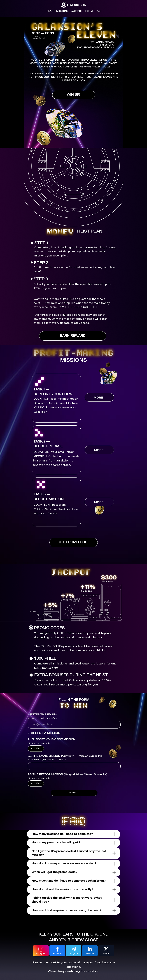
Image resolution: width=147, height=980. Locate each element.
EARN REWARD (73, 336)
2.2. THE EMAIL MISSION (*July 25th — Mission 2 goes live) (66, 756)
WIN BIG (74, 95)
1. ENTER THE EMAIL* (42, 715)
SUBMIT (74, 793)
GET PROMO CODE (74, 542)
